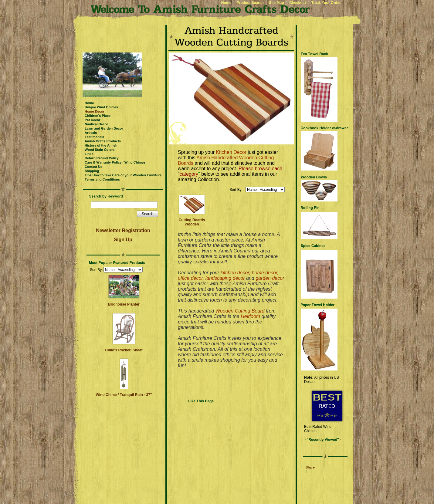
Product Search (250, 3)
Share (310, 467)
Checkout (298, 3)
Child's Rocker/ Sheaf (124, 350)
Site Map (276, 3)
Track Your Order (326, 3)
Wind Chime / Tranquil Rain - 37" (124, 395)
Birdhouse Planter (124, 304)
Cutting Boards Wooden (192, 222)
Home (226, 3)
